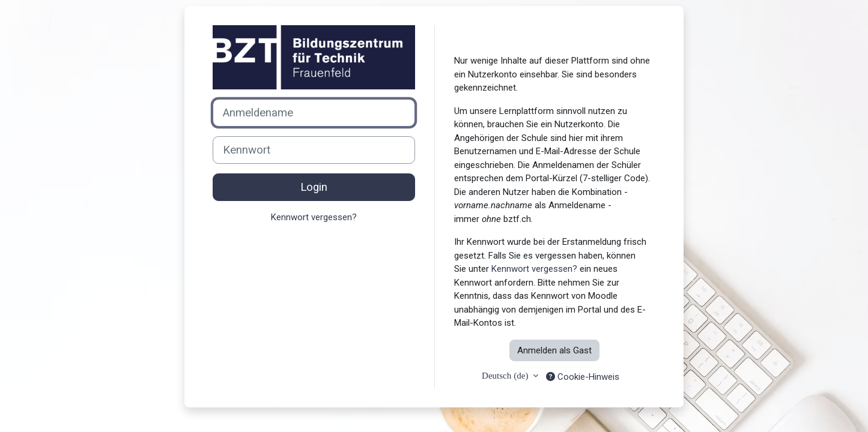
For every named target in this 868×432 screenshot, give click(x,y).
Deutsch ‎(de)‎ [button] (506, 375)
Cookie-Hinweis (583, 377)
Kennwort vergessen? (314, 217)
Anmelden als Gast (554, 350)
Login (314, 187)
